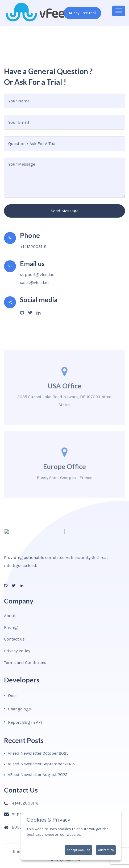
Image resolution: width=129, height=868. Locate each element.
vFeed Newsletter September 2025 (41, 764)
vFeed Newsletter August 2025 (38, 775)
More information (97, 835)
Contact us (14, 639)
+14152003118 (33, 247)
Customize (106, 850)
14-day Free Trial (82, 13)
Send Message (65, 211)
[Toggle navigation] (119, 11)
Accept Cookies (78, 850)
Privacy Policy (17, 651)
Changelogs (19, 709)
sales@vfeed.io (34, 283)
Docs (13, 696)
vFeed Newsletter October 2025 (38, 753)
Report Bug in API (25, 722)
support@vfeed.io (37, 275)
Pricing (11, 627)
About (10, 616)
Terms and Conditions (25, 663)
